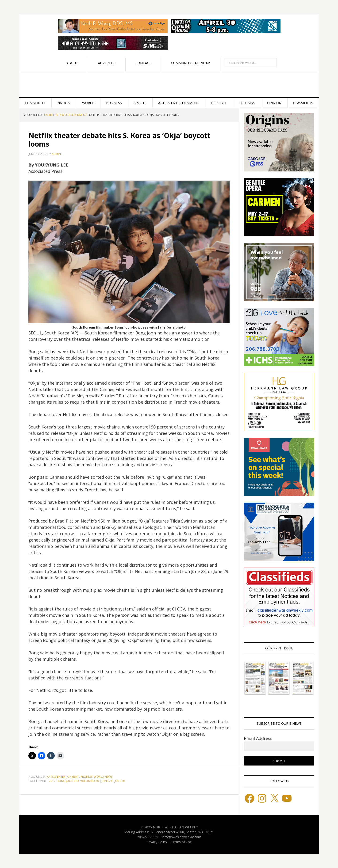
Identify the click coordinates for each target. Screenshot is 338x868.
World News (103, 777)
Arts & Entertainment (63, 777)
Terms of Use (181, 842)
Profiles (86, 777)
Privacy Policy (157, 842)
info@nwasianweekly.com (182, 837)
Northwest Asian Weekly (169, 85)
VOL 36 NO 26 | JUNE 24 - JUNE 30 (103, 781)
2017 (52, 781)
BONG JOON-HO (68, 781)
